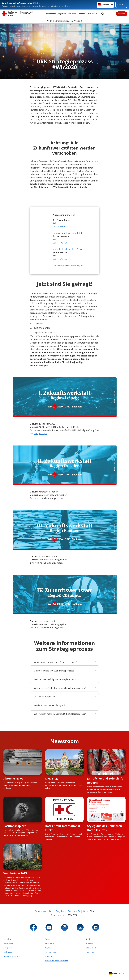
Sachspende (8, 952)
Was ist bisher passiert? (46, 697)
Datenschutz (91, 948)
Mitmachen (51, 14)
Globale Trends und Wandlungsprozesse (54, 671)
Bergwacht (49, 948)
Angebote (62, 14)
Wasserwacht (50, 956)
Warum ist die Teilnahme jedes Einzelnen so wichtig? (60, 688)
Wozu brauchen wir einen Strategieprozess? (56, 662)
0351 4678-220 (60, 226)
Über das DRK (93, 14)
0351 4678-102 (60, 259)
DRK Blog (51, 778)
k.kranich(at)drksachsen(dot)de (69, 249)
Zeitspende (8, 948)
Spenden (82, 14)
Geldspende (8, 943)
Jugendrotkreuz (51, 952)
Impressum (90, 952)
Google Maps (40, 433)
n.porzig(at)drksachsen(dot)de (68, 233)
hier (54, 349)
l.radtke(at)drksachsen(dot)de (68, 265)
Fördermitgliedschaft (12, 956)
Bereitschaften (51, 943)
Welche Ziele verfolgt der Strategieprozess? (55, 679)
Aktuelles (72, 14)
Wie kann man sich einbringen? (49, 705)
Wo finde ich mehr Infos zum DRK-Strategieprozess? (60, 714)
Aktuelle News (13, 778)
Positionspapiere (15, 826)
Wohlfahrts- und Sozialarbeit (56, 961)
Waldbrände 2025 (15, 873)
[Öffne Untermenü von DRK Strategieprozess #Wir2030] (64, 21)
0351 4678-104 (60, 243)
